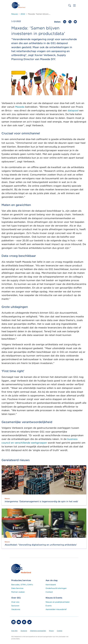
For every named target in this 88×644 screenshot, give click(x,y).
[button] (13, 622)
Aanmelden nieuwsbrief (56, 609)
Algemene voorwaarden (38, 631)
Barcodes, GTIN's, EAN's (22, 585)
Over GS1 (14, 631)
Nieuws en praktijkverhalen (58, 602)
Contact (49, 592)
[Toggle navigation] (74, 5)
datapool (73, 111)
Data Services (17, 588)
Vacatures (16, 609)
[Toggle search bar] (70, 5)
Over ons (15, 602)
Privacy (51, 631)
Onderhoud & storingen (56, 588)
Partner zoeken (18, 592)
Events (49, 606)
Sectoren (15, 606)
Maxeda (20, 107)
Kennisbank (51, 585)
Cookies (60, 631)
